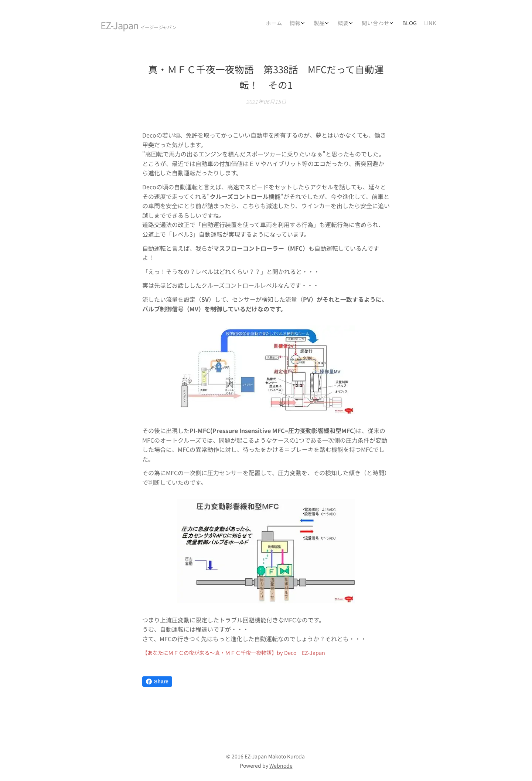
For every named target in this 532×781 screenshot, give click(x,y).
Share (157, 682)
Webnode (281, 765)
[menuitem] (370, 24)
